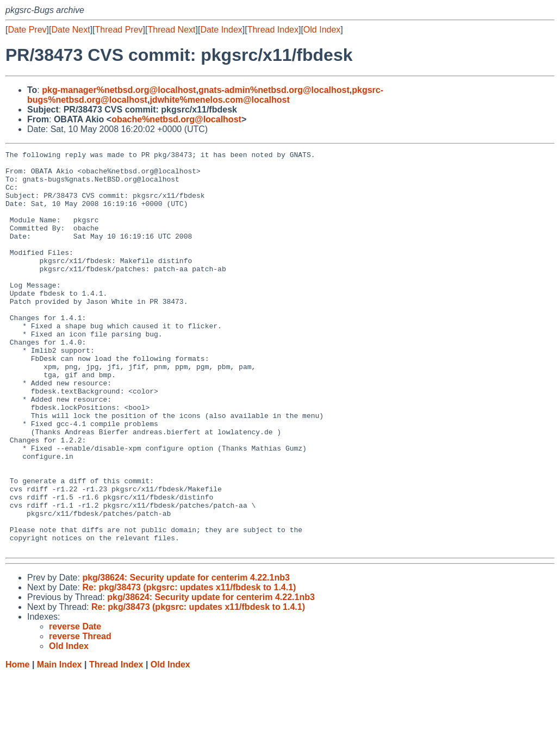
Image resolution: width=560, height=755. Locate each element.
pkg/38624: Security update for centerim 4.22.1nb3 (186, 657)
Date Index (221, 30)
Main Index (60, 744)
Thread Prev (119, 30)
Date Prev (27, 30)
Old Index (322, 30)
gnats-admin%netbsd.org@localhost (274, 90)
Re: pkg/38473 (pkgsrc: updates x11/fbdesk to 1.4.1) (189, 667)
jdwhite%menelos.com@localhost (219, 100)
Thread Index (273, 30)
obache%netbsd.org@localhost (176, 119)
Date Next (70, 30)
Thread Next (171, 30)
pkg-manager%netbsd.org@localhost (119, 90)
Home (17, 744)
